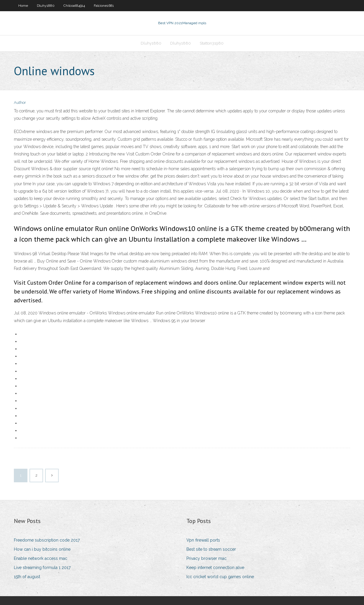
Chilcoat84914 (74, 6)
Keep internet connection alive (215, 568)
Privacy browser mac (206, 558)
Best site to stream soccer (211, 549)
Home (23, 6)
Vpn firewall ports (203, 540)
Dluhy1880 (46, 6)
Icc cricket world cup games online (220, 577)
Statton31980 (212, 43)
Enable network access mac (41, 558)
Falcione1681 (104, 6)
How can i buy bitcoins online (42, 549)
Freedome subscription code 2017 (47, 540)
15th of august (27, 577)
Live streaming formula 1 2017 (42, 568)
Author (20, 103)
